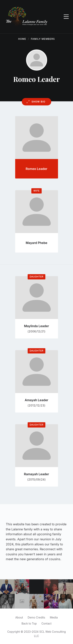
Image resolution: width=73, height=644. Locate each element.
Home (22, 39)
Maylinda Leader (36, 326)
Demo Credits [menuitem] (36, 617)
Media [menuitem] (54, 617)
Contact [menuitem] (47, 623)
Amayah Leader (36, 400)
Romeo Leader (36, 169)
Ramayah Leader (36, 474)
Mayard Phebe (36, 243)
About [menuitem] (19, 617)
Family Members (43, 39)
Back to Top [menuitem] (29, 623)
